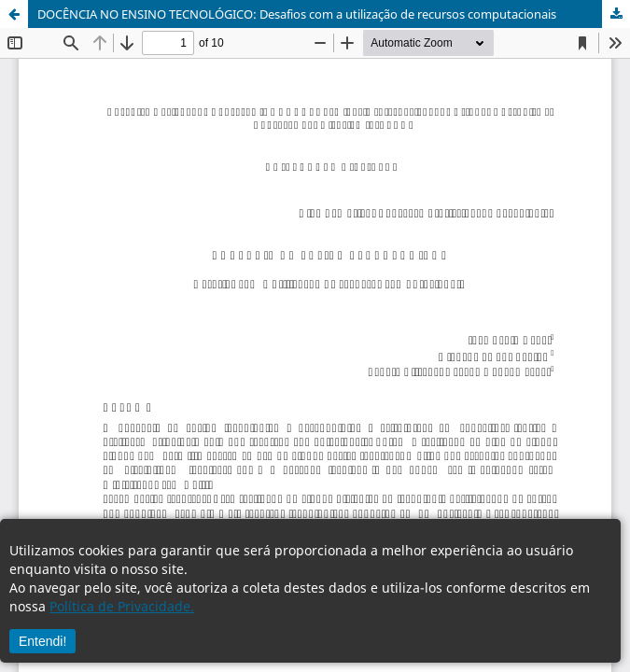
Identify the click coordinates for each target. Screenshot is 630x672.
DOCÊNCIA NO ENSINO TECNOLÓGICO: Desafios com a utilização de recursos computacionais (297, 14)
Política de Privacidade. (122, 606)
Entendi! (42, 641)
